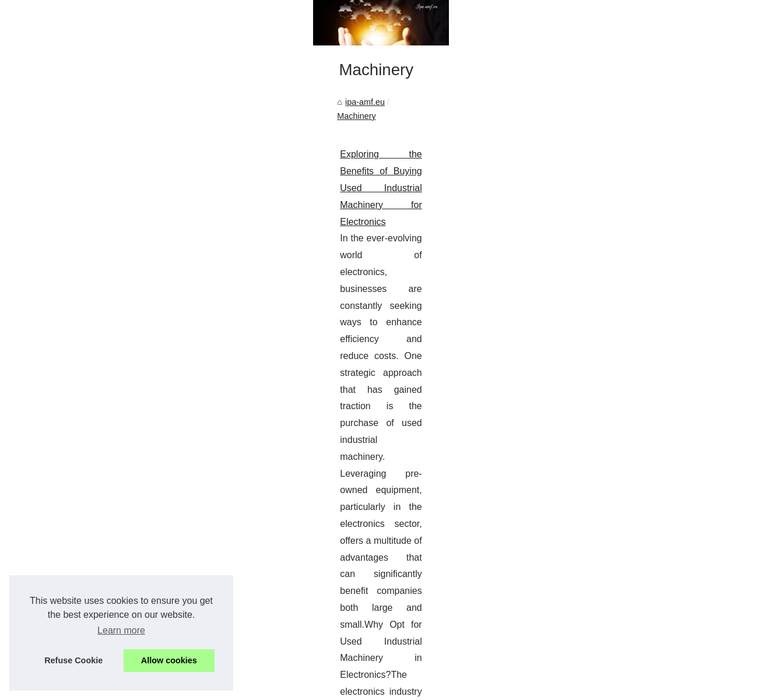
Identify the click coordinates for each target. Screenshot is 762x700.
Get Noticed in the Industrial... (626, 625)
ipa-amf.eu (62, 314)
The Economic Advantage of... (627, 599)
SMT (537, 420)
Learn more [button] (121, 630)
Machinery (111, 314)
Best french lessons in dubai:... (628, 387)
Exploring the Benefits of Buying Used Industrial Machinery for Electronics (189, 353)
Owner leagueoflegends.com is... (632, 333)
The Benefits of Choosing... (621, 438)
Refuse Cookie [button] (73, 660)
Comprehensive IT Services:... (627, 492)
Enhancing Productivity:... (618, 651)
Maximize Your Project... (616, 413)
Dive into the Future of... (616, 307)
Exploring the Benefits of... (620, 546)
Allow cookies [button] (169, 660)
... (43, 437)
